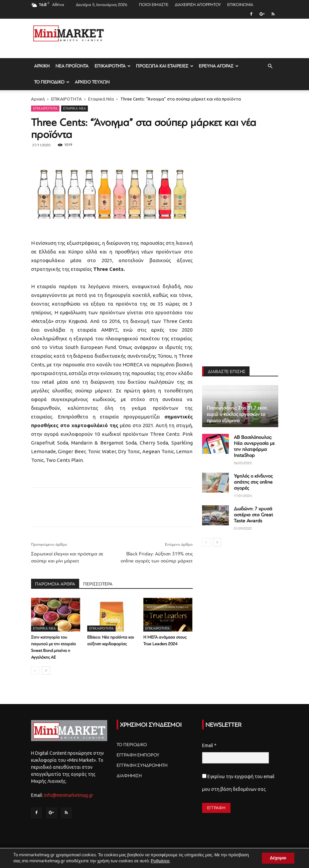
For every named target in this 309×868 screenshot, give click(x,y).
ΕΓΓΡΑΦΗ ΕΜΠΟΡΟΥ (138, 755)
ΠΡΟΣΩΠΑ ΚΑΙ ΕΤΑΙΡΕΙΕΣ (165, 66)
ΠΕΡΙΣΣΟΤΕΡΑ (98, 584)
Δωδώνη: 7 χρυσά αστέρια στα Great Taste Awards (253, 515)
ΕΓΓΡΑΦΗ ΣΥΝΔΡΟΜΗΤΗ (142, 765)
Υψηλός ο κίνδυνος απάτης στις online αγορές (253, 482)
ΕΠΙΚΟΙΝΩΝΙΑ (240, 5)
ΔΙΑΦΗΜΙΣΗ (129, 776)
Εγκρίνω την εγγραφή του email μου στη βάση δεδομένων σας (238, 783)
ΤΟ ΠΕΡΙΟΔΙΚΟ (52, 82)
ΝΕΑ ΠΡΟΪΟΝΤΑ (72, 66)
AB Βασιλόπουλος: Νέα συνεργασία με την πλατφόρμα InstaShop (254, 446)
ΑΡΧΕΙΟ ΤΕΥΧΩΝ (92, 82)
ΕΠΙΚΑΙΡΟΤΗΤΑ (113, 66)
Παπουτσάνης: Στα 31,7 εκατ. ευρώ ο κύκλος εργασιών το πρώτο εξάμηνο (237, 414)
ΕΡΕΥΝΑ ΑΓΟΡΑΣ (219, 66)
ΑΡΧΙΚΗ (42, 66)
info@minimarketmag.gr (69, 795)
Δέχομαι (275, 857)
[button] (270, 66)
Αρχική (38, 99)
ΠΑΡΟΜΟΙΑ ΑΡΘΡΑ (55, 584)
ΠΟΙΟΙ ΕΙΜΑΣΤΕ (154, 5)
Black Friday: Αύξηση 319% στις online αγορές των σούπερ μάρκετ (157, 557)
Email (209, 745)
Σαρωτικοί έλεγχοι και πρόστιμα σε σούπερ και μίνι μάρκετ (67, 557)
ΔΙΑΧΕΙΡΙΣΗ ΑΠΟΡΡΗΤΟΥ (198, 5)
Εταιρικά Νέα (101, 99)
